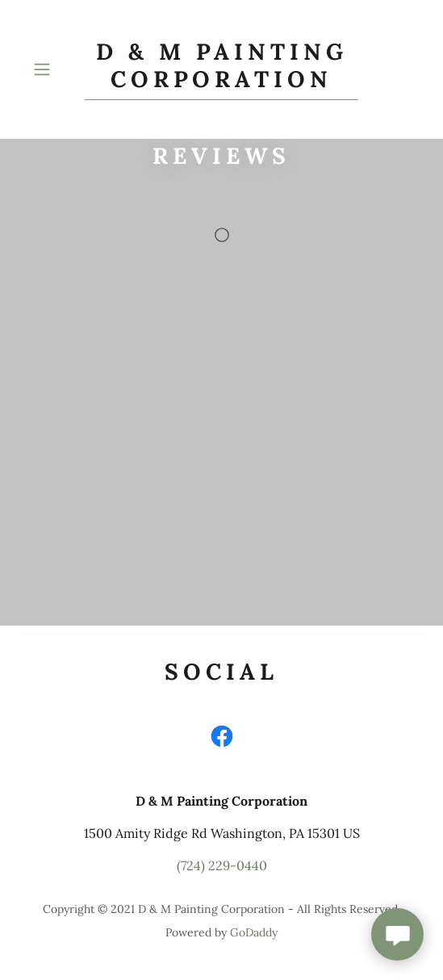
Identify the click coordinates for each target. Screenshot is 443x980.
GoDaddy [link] (254, 932)
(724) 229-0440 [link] (222, 865)
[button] (55, 69)
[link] (222, 69)
